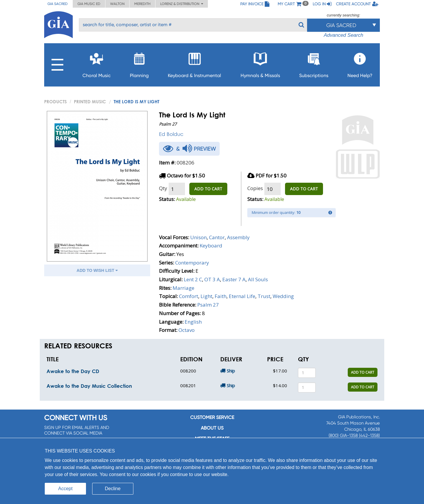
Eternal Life (242, 296)
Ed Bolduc (171, 134)
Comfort (189, 296)
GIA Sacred (58, 4)
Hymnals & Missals (260, 63)
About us (212, 428)
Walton (117, 4)
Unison (198, 237)
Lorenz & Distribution (182, 4)
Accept (66, 489)
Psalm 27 (208, 305)
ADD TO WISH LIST (97, 270)
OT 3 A (212, 279)
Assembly (238, 237)
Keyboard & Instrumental (194, 63)
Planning (139, 63)
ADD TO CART (208, 189)
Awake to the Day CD (73, 371)
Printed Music (90, 102)
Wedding (283, 296)
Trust (264, 296)
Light (206, 296)
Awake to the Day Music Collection (89, 386)
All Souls (258, 279)
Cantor (217, 237)
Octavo (187, 330)
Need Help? (360, 63)
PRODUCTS (56, 102)
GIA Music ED (89, 4)
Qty (163, 188)
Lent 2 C (193, 279)
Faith (221, 296)
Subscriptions (314, 63)
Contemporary (192, 263)
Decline (113, 489)
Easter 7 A (234, 279)
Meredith (142, 4)
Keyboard (211, 246)
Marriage (183, 288)
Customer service (212, 417)
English (193, 322)
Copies (255, 188)
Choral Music (97, 63)
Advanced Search (343, 35)
